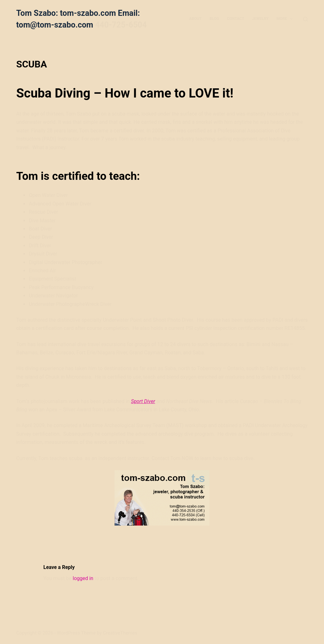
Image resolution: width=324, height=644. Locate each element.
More (286, 19)
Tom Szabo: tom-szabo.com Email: (78, 13)
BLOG (214, 19)
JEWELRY (260, 19)
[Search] (305, 19)
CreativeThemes (120, 633)
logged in (83, 578)
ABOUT (195, 19)
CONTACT (235, 19)
